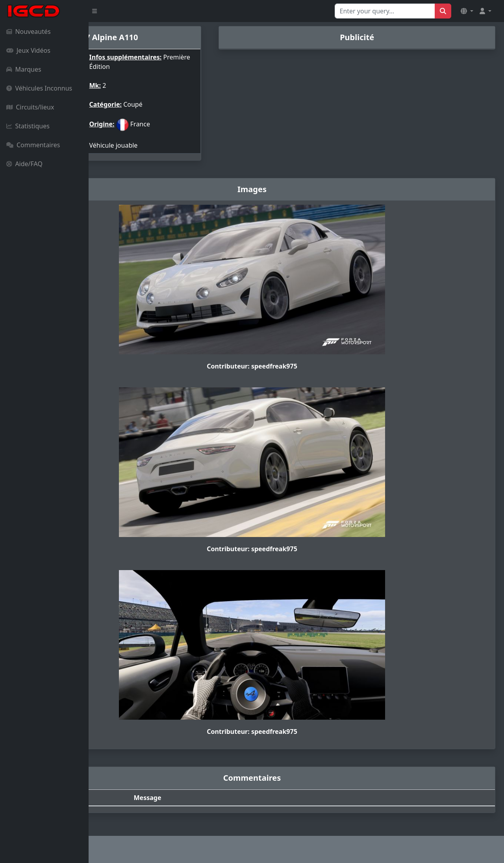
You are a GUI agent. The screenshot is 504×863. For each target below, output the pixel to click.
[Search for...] (385, 11)
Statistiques (28, 126)
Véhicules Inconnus (39, 88)
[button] (467, 11)
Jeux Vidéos (28, 50)
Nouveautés (29, 31)
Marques (24, 69)
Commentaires (33, 145)
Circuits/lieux (30, 107)
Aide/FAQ (24, 164)
